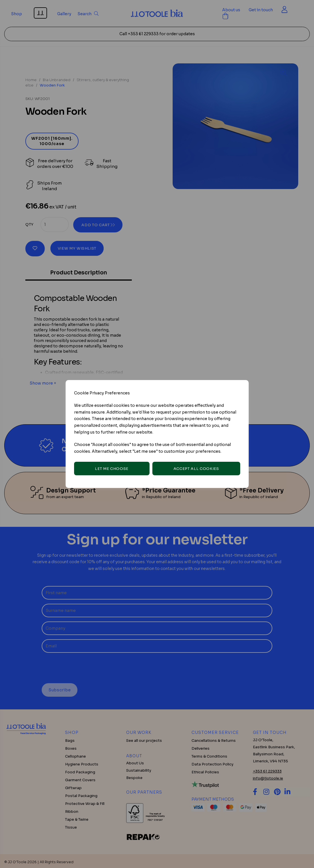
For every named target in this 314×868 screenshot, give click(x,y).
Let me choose (112, 469)
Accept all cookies (196, 469)
